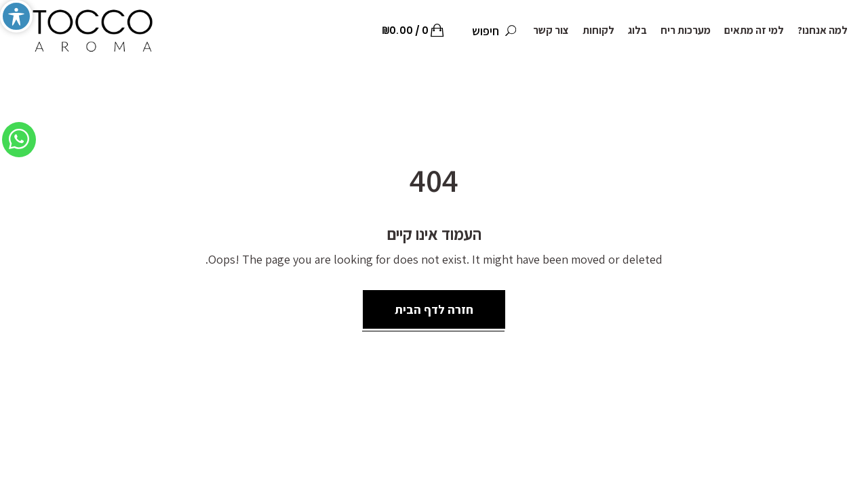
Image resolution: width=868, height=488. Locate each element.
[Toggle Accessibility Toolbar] (16, 16)
